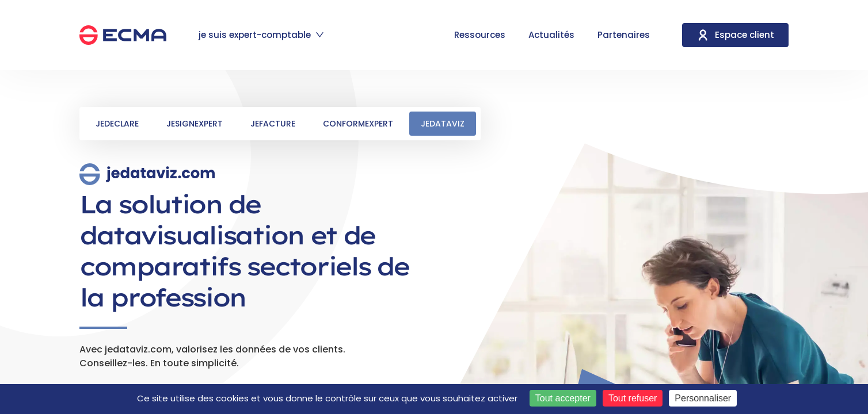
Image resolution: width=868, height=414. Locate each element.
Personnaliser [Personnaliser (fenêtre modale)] (703, 398)
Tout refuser (633, 398)
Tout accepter (563, 398)
